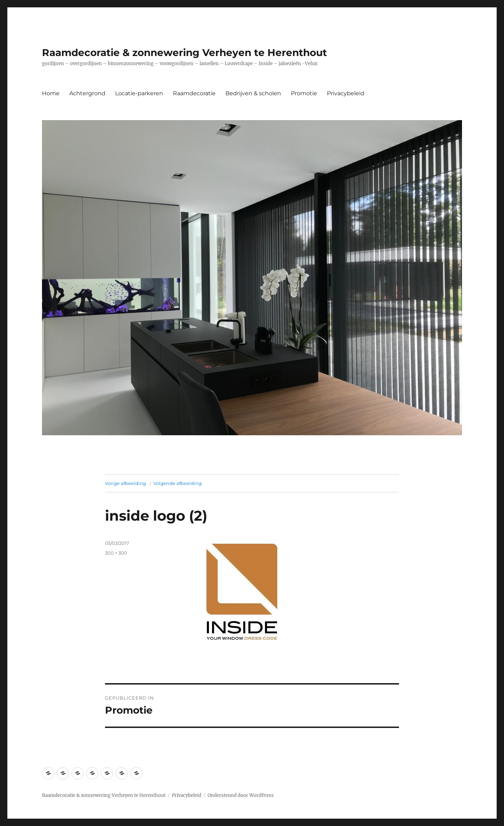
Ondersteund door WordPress (241, 795)
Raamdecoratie (194, 93)
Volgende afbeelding (177, 483)
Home (51, 93)
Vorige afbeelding (125, 483)
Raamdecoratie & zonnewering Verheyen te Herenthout (184, 53)
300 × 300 (116, 553)
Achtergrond (87, 93)
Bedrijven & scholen (253, 93)
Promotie (304, 93)
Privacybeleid (346, 93)
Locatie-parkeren (139, 93)
